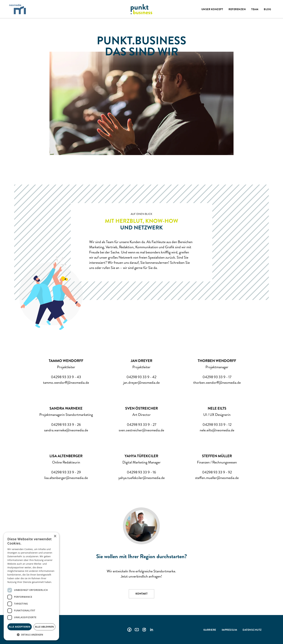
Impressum (229, 630)
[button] (31, 635)
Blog (267, 9)
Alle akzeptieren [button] (20, 627)
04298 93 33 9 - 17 (217, 377)
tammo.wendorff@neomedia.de (66, 383)
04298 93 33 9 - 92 (217, 472)
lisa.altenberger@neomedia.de (66, 478)
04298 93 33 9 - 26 (66, 425)
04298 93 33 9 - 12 (217, 425)
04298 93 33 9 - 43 (66, 377)
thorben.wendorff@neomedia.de (217, 383)
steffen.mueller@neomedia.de (217, 478)
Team (255, 9)
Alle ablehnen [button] (44, 627)
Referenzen (237, 9)
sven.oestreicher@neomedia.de (141, 430)
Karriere (210, 630)
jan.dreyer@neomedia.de (141, 383)
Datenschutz (252, 630)
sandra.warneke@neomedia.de (66, 430)
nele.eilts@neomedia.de (217, 430)
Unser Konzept (212, 9)
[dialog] (31, 586)
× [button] (55, 536)
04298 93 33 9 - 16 (141, 472)
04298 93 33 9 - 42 (141, 377)
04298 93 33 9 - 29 (66, 472)
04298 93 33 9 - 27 (141, 425)
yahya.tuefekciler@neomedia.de (141, 478)
